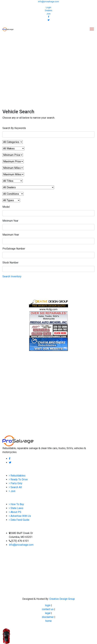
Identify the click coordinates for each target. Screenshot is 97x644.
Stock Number (10, 263)
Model (6, 207)
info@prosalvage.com (48, 2)
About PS (15, 512)
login (48, 605)
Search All (15, 487)
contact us (48, 609)
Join (48, 14)
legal (48, 613)
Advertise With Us (20, 516)
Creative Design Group (62, 599)
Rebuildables (17, 476)
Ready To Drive (18, 479)
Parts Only (16, 483)
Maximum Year (11, 235)
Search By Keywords (14, 128)
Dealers (49, 10)
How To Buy (16, 504)
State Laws (16, 508)
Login (48, 7)
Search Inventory (12, 276)
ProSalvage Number (14, 249)
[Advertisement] (48, 67)
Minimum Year (10, 221)
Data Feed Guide (19, 520)
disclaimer (48, 617)
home (48, 621)
